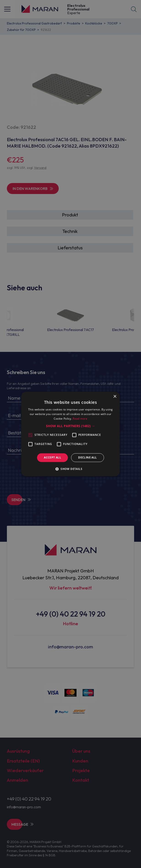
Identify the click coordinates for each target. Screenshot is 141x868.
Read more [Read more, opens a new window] (80, 419)
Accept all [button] (52, 457)
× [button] (115, 397)
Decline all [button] (87, 457)
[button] (70, 426)
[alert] (70, 434)
